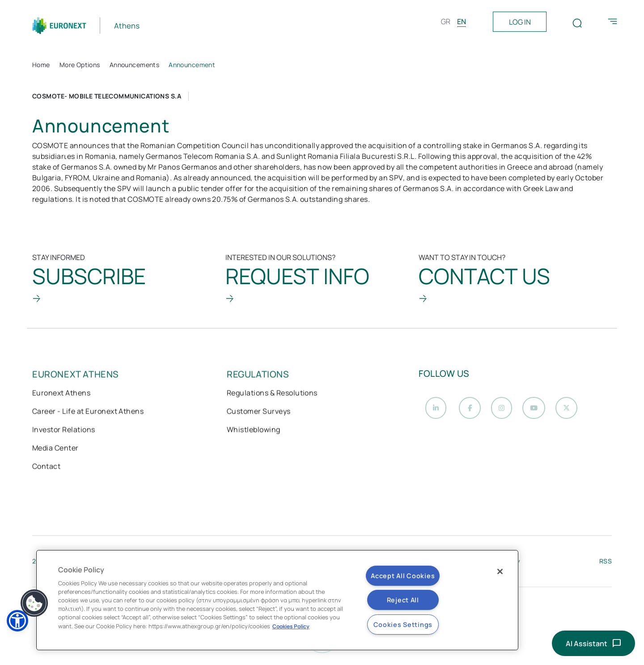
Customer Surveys (259, 412)
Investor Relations (64, 431)
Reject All (403, 600)
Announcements (134, 65)
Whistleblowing (254, 431)
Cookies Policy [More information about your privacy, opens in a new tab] (291, 626)
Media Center (55, 449)
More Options (80, 65)
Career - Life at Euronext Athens (88, 412)
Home (41, 65)
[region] (277, 600)
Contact (46, 467)
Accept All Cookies (403, 576)
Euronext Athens (61, 394)
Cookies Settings (403, 625)
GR (446, 21)
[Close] (500, 571)
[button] (34, 603)
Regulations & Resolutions (272, 394)
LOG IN (520, 22)
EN (462, 21)
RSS (606, 563)
